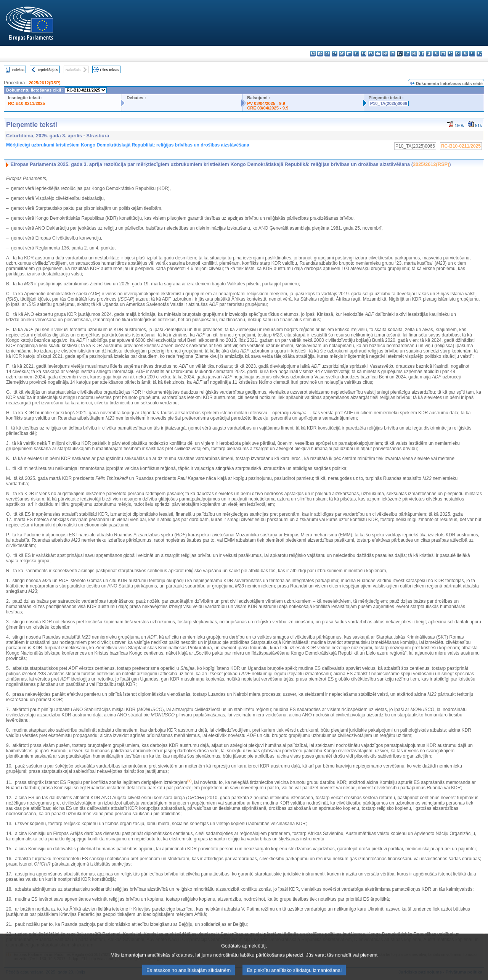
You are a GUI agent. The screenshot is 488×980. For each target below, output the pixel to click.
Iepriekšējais (48, 70)
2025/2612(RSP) (44, 83)
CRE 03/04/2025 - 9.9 (268, 108)
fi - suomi (472, 54)
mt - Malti (421, 54)
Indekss (18, 70)
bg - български (313, 54)
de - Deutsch (342, 54)
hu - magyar (414, 54)
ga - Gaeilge (378, 54)
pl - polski (436, 54)
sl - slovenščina (465, 54)
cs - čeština (327, 54)
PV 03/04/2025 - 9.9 (266, 103)
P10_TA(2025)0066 (389, 103)
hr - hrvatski (385, 54)
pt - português (443, 54)
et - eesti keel (349, 54)
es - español (320, 54)
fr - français (371, 54)
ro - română (450, 54)
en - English (364, 54)
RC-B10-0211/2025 (26, 103)
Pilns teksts (110, 70)
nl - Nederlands (429, 54)
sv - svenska (479, 54)
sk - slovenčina (458, 54)
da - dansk (335, 54)
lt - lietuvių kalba (407, 54)
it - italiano (392, 54)
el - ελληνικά (356, 54)
